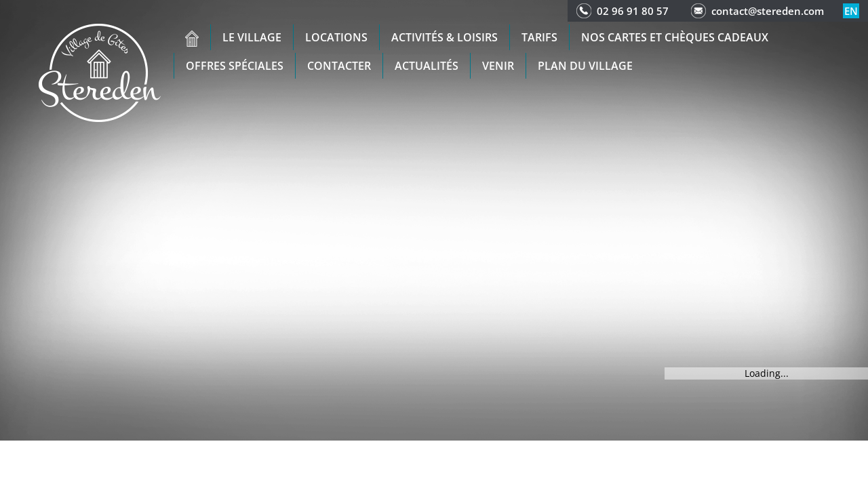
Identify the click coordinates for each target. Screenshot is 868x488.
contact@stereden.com (768, 11)
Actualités (427, 66)
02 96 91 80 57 (633, 11)
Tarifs (539, 37)
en (851, 11)
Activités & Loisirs (445, 37)
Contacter (339, 66)
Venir (498, 66)
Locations (336, 37)
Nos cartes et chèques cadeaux (675, 37)
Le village (252, 37)
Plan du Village (585, 66)
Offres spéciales (235, 66)
